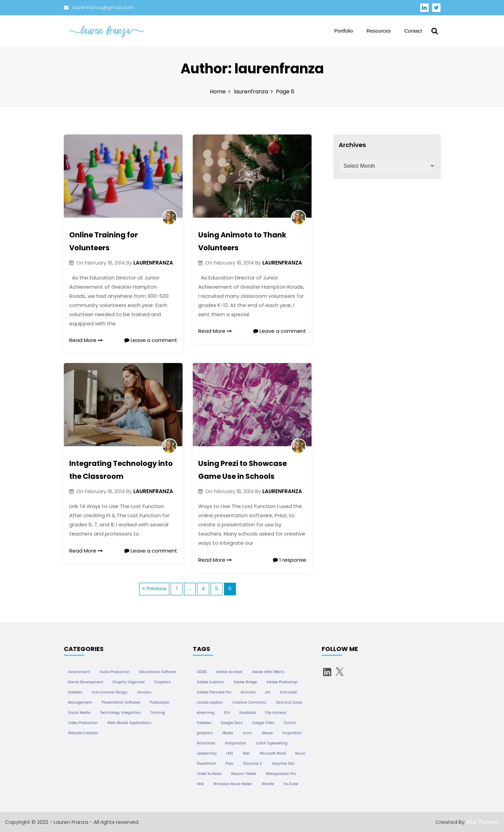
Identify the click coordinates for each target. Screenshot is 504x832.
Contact (413, 31)
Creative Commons (249, 702)
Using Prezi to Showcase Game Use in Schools (242, 470)
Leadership (207, 753)
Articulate (288, 692)
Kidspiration (236, 743)
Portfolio (344, 31)
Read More (86, 340)
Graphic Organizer (129, 682)
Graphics (163, 682)
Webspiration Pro (281, 774)
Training (158, 713)
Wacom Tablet (244, 774)
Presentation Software (121, 702)
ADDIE (202, 672)
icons (247, 733)
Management (80, 702)
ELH (227, 713)
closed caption (210, 702)
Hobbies (75, 692)
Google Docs (232, 723)
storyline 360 (283, 764)
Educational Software (158, 672)
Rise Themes (483, 822)
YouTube (291, 784)
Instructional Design (110, 692)
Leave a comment (151, 340)
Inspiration (292, 733)
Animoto (248, 692)
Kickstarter (206, 743)
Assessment (79, 672)
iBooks (228, 733)
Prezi (229, 764)
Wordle (268, 784)
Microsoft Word (273, 753)
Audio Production (115, 672)
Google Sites (263, 723)
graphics (205, 733)
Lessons (144, 692)
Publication (160, 702)
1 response (290, 560)
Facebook (247, 713)
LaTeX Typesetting (272, 743)
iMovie (267, 733)
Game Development (86, 682)
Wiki (200, 784)
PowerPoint (206, 764)
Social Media (79, 713)
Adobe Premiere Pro (214, 692)
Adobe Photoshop (282, 682)
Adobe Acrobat (229, 672)
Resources (379, 31)
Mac (246, 753)
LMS (230, 753)
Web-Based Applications (129, 723)
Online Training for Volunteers (104, 241)
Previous (156, 589)
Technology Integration (120, 713)
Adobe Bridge (245, 682)
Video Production (83, 723)
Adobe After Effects (268, 672)
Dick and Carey (289, 702)
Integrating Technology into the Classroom (121, 470)
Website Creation (83, 733)
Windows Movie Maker (233, 784)
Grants (290, 723)
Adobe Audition (210, 682)
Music (301, 753)
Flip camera (276, 713)
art (268, 692)
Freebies (204, 723)
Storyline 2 (253, 764)
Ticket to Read (209, 774)
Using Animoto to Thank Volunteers (242, 241)
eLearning (206, 713)
